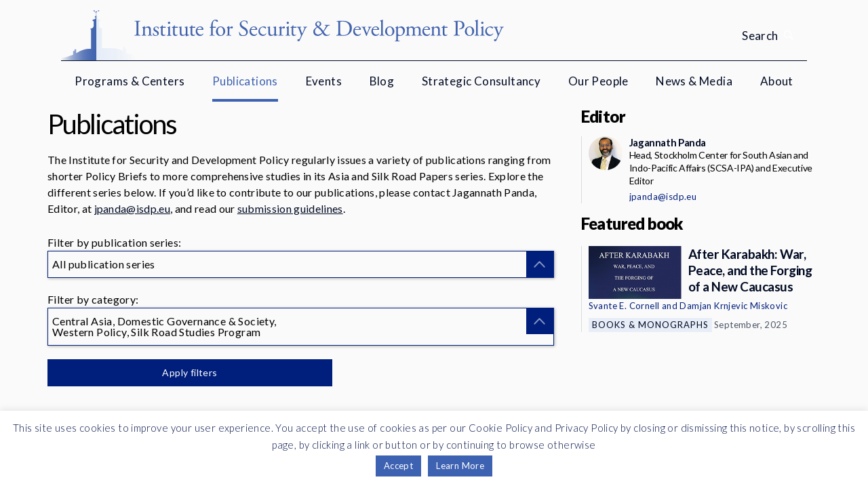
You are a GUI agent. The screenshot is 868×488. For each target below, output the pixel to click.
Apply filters (190, 372)
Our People (598, 81)
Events (324, 81)
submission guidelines (290, 208)
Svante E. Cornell (624, 306)
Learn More (460, 466)
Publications (245, 81)
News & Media (694, 81)
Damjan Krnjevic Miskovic (733, 306)
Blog (382, 81)
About (777, 81)
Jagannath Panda (668, 142)
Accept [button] (398, 466)
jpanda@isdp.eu (132, 208)
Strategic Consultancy (481, 81)
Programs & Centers (130, 81)
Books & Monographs (650, 325)
